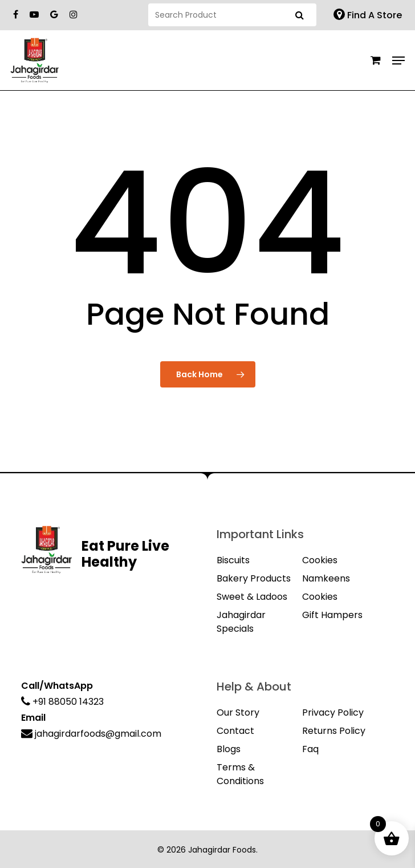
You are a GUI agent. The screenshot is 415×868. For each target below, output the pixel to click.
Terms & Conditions (240, 774)
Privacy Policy (333, 712)
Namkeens (326, 578)
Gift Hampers (332, 615)
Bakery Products (254, 578)
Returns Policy (334, 731)
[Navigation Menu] (398, 60)
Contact (235, 731)
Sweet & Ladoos (252, 597)
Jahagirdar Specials (241, 622)
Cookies (320, 560)
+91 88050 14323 (62, 702)
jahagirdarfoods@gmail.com (91, 734)
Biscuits (233, 560)
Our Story (238, 712)
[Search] (232, 15)
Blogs (229, 749)
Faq (310, 749)
